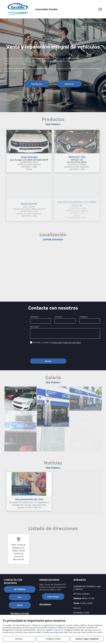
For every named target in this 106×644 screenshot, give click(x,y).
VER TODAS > (53, 456)
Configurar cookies (53, 639)
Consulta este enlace (51, 632)
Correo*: (59, 317)
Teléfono (83, 317)
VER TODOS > (53, 124)
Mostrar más (10, 77)
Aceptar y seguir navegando (87, 639)
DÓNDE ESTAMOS (53, 239)
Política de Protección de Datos (66, 342)
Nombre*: (35, 317)
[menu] (100, 9)
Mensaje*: (35, 327)
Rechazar (19, 639)
